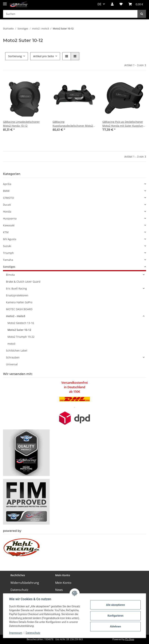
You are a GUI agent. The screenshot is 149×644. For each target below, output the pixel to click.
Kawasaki (9, 225)
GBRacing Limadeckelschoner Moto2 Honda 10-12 (21, 124)
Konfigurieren (115, 616)
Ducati (7, 205)
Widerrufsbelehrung (25, 583)
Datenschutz (19, 590)
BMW (6, 191)
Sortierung (15, 56)
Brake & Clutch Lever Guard (23, 282)
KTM (6, 232)
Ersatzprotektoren (17, 295)
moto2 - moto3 (16, 316)
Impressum (16, 633)
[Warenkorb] (136, 4)
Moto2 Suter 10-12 (19, 330)
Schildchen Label (17, 351)
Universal (12, 364)
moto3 (11, 344)
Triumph (8, 253)
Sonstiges (9, 267)
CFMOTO (8, 198)
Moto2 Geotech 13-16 (21, 323)
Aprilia (7, 184)
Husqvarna (10, 218)
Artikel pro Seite (44, 56)
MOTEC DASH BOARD (19, 309)
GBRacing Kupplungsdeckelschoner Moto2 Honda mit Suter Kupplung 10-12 (73, 124)
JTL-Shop (130, 639)
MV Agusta (10, 239)
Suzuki (7, 246)
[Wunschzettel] (121, 4)
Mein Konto (63, 583)
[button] (112, 4)
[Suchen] (70, 14)
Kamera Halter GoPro (19, 302)
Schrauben (13, 357)
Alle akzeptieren (115, 605)
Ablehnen (115, 626)
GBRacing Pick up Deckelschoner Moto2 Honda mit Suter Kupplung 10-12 (123, 124)
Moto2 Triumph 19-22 (21, 337)
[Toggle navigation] (5, 2)
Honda (7, 212)
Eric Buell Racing (16, 288)
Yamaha (8, 260)
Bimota (10, 275)
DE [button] (99, 4)
